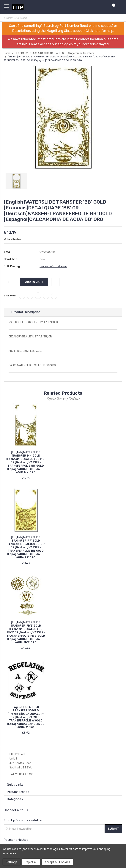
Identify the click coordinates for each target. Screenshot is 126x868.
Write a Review (13, 239)
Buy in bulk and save (53, 266)
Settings (11, 862)
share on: (10, 296)
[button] (63, 28)
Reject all (31, 862)
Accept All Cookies (57, 862)
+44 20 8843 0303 (21, 774)
